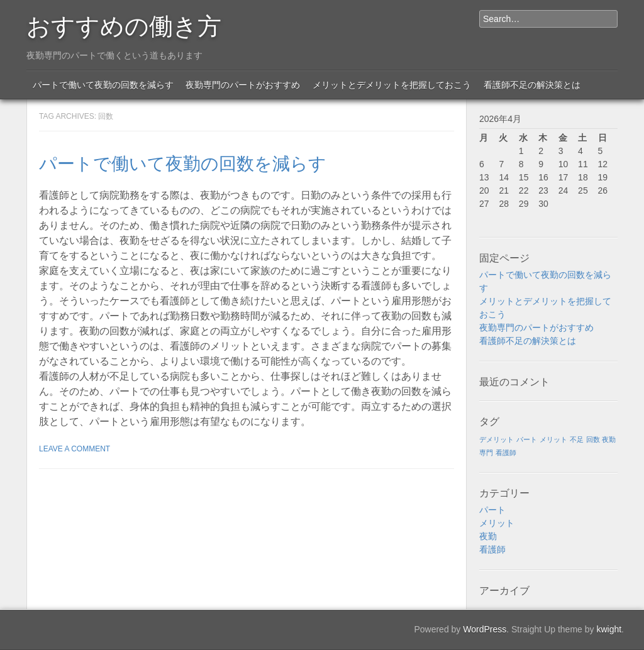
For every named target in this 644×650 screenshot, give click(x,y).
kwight (609, 629)
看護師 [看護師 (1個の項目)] (506, 453)
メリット (497, 523)
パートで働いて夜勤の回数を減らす (103, 85)
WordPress (485, 629)
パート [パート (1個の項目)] (527, 439)
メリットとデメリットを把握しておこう (392, 85)
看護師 (492, 549)
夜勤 (488, 536)
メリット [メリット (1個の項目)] (553, 439)
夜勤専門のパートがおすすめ (243, 85)
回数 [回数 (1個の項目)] (593, 439)
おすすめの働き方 (124, 24)
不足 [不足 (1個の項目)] (577, 439)
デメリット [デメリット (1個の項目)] (497, 439)
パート (492, 510)
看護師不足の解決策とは (532, 85)
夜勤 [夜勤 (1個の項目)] (609, 439)
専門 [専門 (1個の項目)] (486, 453)
